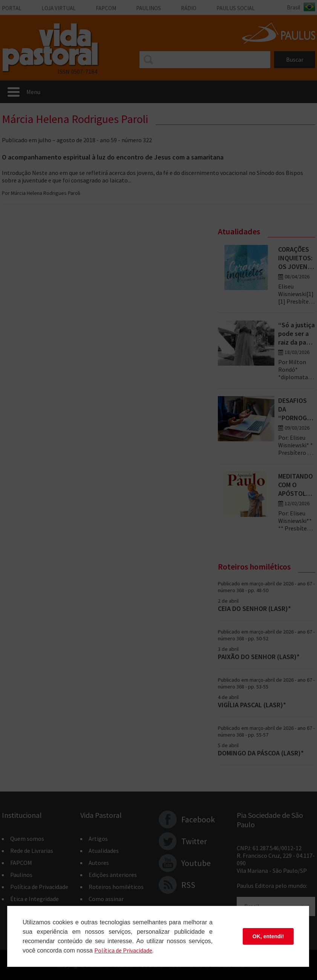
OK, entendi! (268, 936)
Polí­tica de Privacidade (123, 950)
